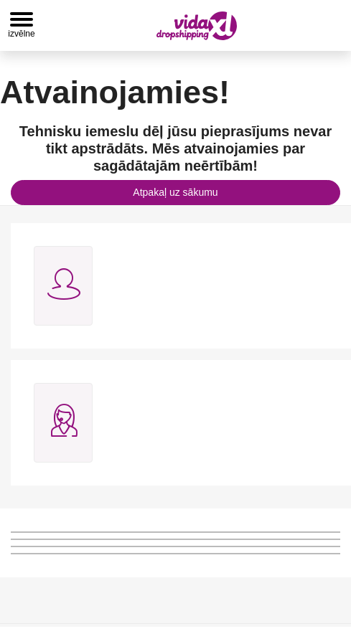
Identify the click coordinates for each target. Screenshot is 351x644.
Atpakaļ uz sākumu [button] (175, 192)
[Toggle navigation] (22, 25)
